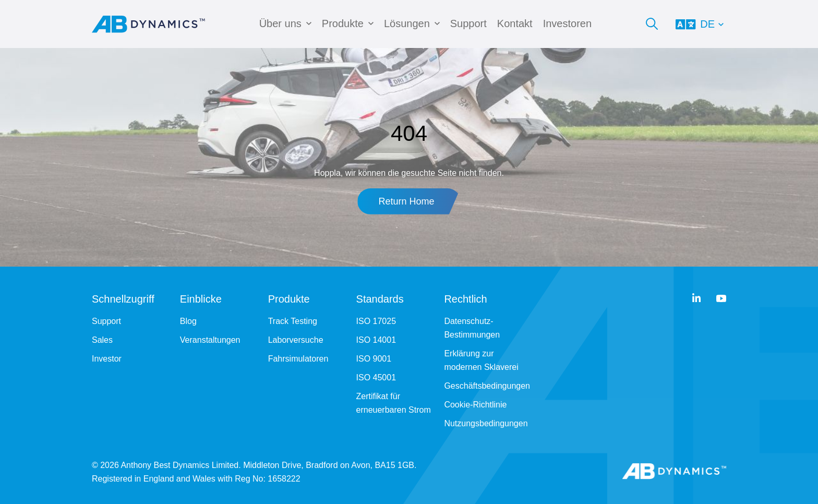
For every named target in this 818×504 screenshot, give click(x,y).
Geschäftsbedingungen (487, 386)
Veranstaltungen (210, 340)
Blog (188, 321)
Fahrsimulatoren (298, 359)
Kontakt (515, 23)
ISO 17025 (376, 321)
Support (468, 23)
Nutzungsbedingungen (486, 423)
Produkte (343, 23)
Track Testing (293, 321)
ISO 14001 (376, 340)
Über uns (280, 23)
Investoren (567, 23)
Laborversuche (296, 340)
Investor (107, 359)
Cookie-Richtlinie (475, 405)
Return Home (406, 201)
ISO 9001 (374, 359)
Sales (102, 340)
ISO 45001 (376, 377)
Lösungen (407, 23)
